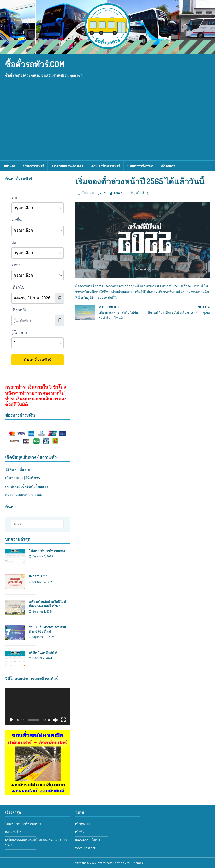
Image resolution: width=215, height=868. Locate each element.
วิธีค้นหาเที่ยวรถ (17, 469)
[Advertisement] (107, 122)
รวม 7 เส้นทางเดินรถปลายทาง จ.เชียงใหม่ (47, 629)
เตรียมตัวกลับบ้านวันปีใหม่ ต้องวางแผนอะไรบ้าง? (47, 604)
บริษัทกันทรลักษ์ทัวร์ (43, 653)
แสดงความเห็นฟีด (88, 840)
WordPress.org (85, 848)
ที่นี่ (77, 297)
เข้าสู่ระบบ (82, 824)
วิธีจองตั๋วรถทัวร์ (33, 166)
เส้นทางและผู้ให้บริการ (23, 478)
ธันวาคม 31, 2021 (94, 193)
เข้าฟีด (80, 832)
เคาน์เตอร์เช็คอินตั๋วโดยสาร (27, 486)
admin (118, 193)
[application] (38, 707)
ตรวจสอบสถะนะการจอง (24, 495)
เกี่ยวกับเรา (168, 166)
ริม (132, 193)
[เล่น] (12, 720)
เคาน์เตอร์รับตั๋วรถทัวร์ (105, 166)
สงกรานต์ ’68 (38, 576)
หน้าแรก (9, 166)
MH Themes (135, 863)
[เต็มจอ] (63, 720)
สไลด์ (140, 193)
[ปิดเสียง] (55, 720)
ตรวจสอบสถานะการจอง (67, 166)
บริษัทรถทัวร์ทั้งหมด (140, 166)
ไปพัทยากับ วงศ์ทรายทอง (47, 551)
